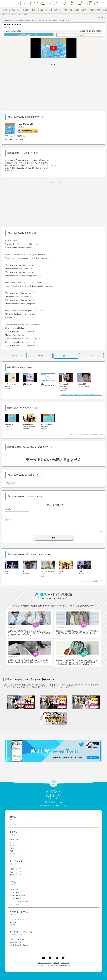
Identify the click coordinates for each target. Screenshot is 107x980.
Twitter (14, 356)
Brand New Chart (15, 942)
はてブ (66, 356)
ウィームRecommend (17, 896)
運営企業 (56, 963)
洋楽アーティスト (16, 875)
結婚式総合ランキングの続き (20, 367)
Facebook (40, 356)
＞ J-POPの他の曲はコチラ (91, 581)
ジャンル (13, 845)
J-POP (21, 139)
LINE (91, 356)
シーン (12, 842)
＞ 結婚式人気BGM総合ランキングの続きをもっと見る (81, 395)
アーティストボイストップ (20, 919)
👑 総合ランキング (90, 31)
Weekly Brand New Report (19, 945)
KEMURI (12, 15)
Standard (12, 925)
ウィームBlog (14, 893)
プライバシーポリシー (45, 963)
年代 (11, 851)
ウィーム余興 (14, 904)
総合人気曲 (14, 839)
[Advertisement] (53, 87)
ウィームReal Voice (16, 898)
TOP (4, 15)
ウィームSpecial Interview (19, 901)
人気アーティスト (16, 869)
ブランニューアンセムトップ (20, 940)
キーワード (14, 854)
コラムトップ (14, 890)
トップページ (14, 824)
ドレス (12, 848)
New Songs (13, 922)
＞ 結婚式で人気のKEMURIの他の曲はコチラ (84, 434)
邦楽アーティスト (16, 872)
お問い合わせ (65, 963)
